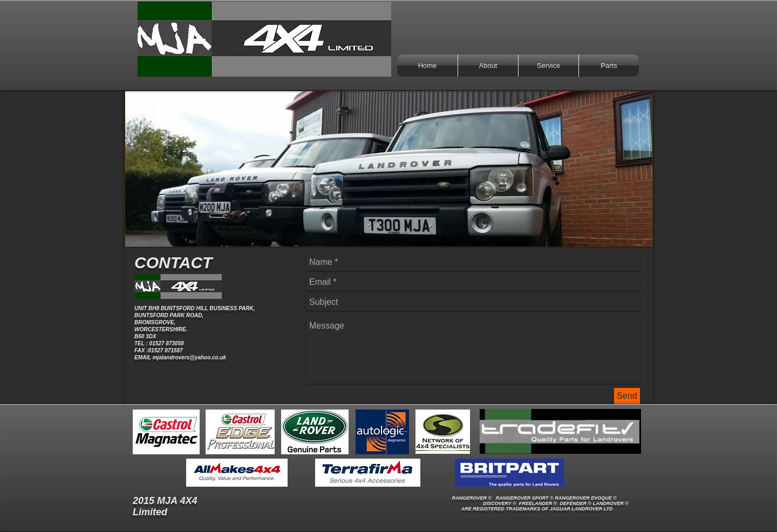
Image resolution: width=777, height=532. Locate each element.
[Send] (627, 396)
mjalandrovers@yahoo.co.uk (189, 357)
